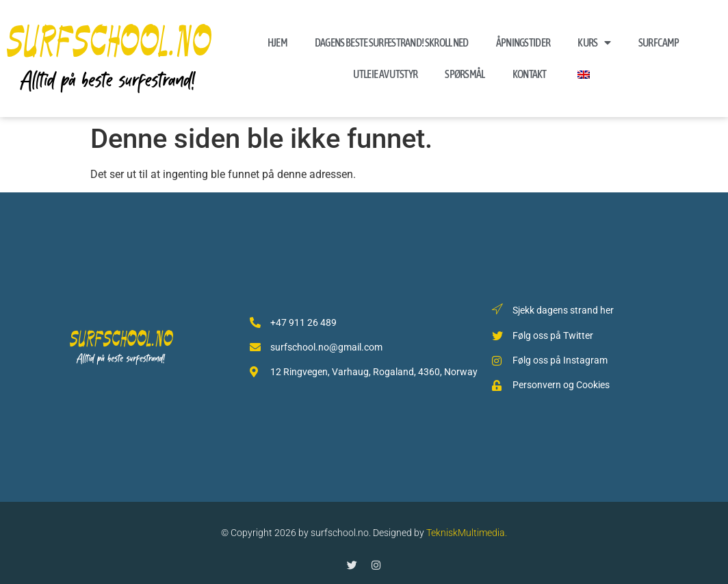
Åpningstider (523, 42)
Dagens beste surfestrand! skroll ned (392, 42)
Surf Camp (659, 42)
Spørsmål (465, 74)
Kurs (594, 42)
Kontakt (530, 74)
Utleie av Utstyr (385, 74)
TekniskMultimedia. (467, 533)
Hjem (277, 42)
